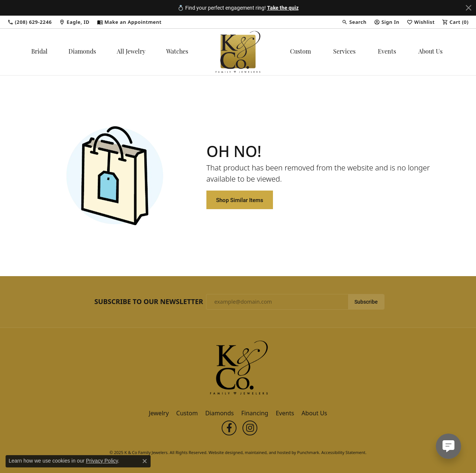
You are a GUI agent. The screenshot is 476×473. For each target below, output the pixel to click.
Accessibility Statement (343, 453)
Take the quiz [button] (283, 8)
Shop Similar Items (240, 200)
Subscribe (366, 302)
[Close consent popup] (145, 461)
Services (344, 52)
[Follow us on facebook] (229, 428)
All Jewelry (131, 52)
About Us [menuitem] (314, 413)
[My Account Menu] (387, 22)
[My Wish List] (421, 22)
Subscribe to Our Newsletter (149, 302)
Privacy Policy (102, 461)
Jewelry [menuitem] (159, 413)
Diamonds (82, 52)
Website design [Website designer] (223, 453)
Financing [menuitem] (255, 413)
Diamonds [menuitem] (220, 413)
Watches (177, 52)
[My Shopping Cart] (455, 22)
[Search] (354, 22)
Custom (300, 52)
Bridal (39, 52)
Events (387, 52)
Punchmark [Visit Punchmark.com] (308, 453)
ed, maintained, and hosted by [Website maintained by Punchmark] (267, 453)
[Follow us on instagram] (250, 428)
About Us (430, 52)
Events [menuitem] (285, 413)
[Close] (469, 8)
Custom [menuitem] (187, 413)
